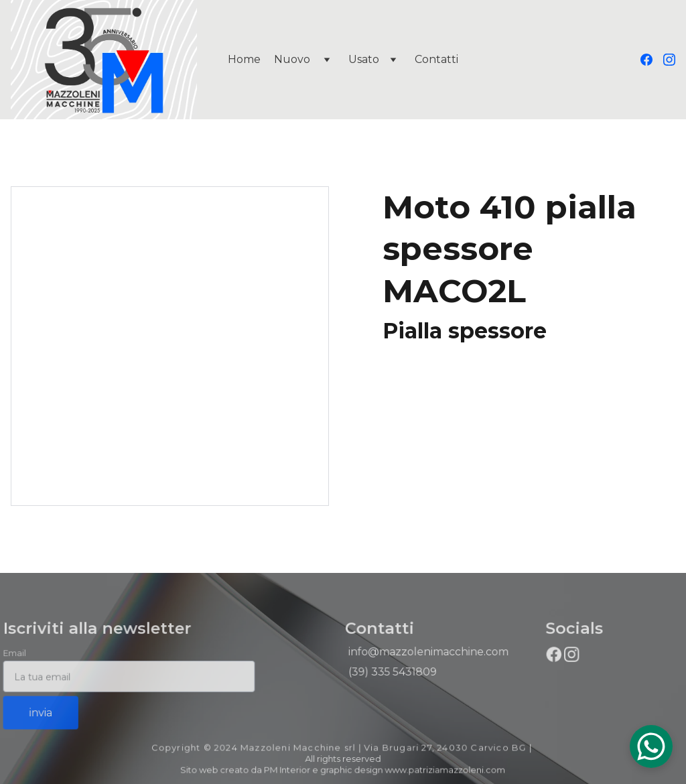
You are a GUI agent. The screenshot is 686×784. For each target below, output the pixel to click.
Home (244, 59)
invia (43, 712)
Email (17, 654)
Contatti (436, 59)
